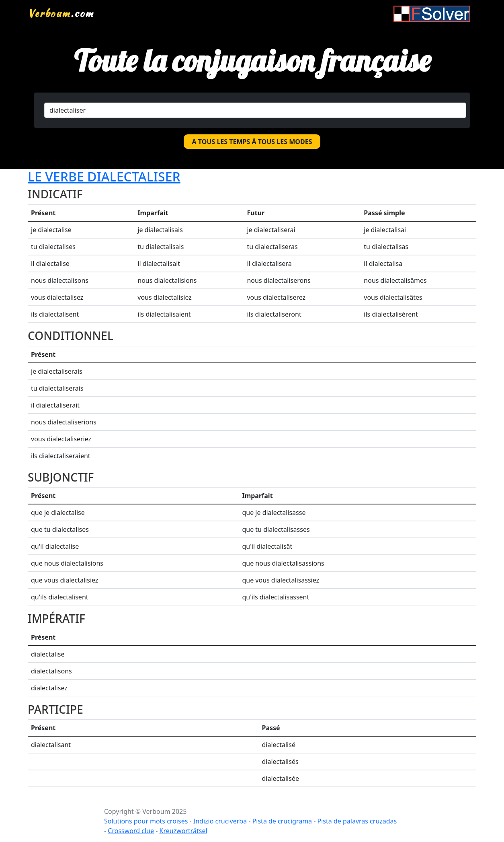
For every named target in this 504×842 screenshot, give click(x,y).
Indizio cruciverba (220, 821)
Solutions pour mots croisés (146, 821)
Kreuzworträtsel (183, 831)
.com (61, 13)
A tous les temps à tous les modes (252, 142)
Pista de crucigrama (282, 821)
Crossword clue (131, 831)
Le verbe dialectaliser (104, 176)
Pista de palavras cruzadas (357, 821)
